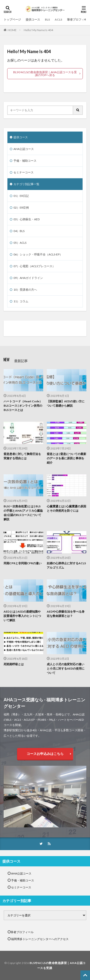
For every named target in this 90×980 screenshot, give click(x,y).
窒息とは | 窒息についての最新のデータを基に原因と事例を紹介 (66, 458)
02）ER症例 (21, 208)
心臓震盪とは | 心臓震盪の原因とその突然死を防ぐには (66, 508)
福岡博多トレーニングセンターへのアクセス (40, 939)
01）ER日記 (21, 196)
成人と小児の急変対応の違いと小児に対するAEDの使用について (66, 668)
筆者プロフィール (78, 19)
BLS (47, 19)
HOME (12, 30)
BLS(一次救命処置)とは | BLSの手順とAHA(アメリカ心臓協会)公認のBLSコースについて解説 (23, 513)
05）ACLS (20, 243)
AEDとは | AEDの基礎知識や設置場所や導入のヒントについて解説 (22, 616)
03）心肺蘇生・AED (27, 219)
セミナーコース (24, 172)
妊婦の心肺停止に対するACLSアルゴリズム (66, 565)
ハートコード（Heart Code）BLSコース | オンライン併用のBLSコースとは (23, 406)
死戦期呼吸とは (14, 664)
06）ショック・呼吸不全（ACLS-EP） (38, 254)
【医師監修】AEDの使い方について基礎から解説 (66, 403)
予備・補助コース (25, 161)
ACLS (58, 19)
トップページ (12, 19)
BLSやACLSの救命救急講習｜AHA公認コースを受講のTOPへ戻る (45, 74)
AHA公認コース (24, 149)
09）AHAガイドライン (28, 278)
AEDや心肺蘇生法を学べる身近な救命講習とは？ (66, 614)
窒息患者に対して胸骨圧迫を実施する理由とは (22, 456)
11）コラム (21, 301)
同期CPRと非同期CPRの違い (23, 563)
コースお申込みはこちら (45, 754)
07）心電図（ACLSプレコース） (34, 266)
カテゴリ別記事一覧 (26, 184)
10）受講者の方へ (25, 290)
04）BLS (19, 231)
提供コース (33, 19)
